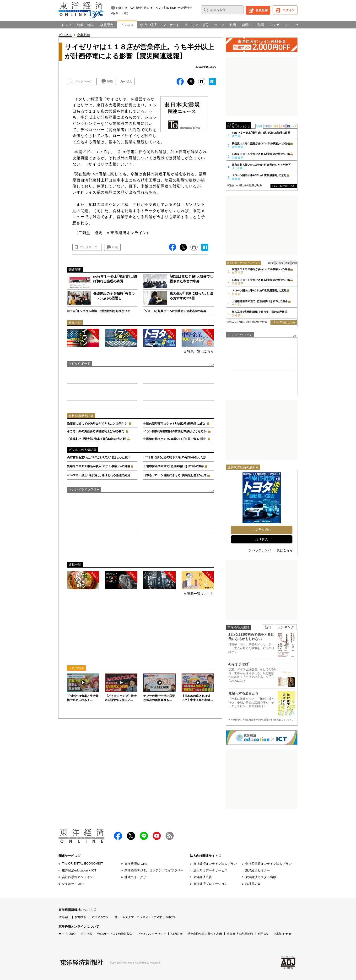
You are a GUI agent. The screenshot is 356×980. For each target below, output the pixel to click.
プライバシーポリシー (152, 934)
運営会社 (64, 917)
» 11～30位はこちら (284, 186)
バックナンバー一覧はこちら (272, 550)
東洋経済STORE (136, 864)
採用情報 (81, 917)
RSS (170, 836)
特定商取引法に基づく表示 (205, 934)
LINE (144, 836)
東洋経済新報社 (82, 963)
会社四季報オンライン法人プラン (268, 864)
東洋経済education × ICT (79, 870)
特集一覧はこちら (200, 351)
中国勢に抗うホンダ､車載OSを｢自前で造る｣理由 (175, 439)
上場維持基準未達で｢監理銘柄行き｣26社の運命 (174, 466)
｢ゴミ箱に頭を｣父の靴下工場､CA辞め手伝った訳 (175, 457)
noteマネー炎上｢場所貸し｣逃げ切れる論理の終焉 (99, 475)
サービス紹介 (67, 934)
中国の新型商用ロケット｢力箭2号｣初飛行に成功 (174, 424)
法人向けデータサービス (210, 870)
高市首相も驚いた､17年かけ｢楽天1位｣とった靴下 (99, 457)
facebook (118, 836)
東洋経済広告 (203, 877)
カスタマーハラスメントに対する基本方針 (150, 917)
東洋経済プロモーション (210, 884)
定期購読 (262, 539)
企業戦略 (84, 35)
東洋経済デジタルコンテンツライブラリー (154, 870)
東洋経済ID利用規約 (240, 934)
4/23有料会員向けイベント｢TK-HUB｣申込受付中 (161, 8)
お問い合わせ (283, 934)
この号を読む (262, 530)
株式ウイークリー (137, 877)
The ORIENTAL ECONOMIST (82, 863)
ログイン (289, 10)
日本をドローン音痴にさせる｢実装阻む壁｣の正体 (175, 475)
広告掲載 (86, 934)
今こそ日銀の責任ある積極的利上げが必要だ (96, 431)
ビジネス (65, 35)
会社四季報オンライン (77, 877)
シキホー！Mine (73, 884)
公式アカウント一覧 (104, 917)
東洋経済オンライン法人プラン (215, 864)
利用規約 (264, 934)
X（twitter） (131, 836)
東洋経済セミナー (258, 870)
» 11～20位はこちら (284, 322)
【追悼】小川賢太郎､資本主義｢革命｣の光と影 (96, 439)
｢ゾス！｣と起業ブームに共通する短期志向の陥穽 (175, 311)
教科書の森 (253, 884)
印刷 (110, 82)
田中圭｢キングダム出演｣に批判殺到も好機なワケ (98, 311)
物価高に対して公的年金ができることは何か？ (97, 424)
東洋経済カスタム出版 (261, 877)
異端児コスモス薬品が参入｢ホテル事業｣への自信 (98, 466)
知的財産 (177, 934)
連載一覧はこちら (200, 594)
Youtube (157, 836)
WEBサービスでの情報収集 (115, 934)
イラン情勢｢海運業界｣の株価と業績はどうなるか (175, 431)
